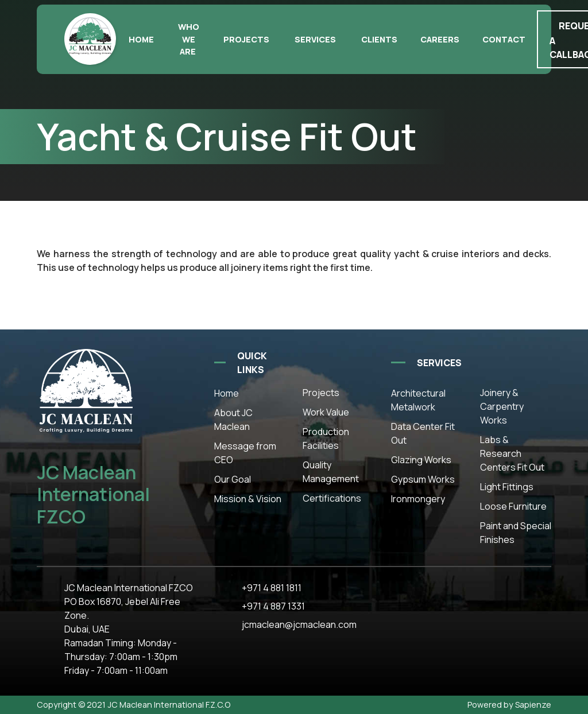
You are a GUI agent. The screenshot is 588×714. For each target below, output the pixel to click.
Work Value (326, 412)
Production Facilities (326, 439)
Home (141, 39)
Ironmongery (418, 499)
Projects (246, 39)
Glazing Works (421, 460)
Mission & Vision (248, 499)
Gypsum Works (423, 479)
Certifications (332, 498)
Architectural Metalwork (418, 400)
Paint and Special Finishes (516, 533)
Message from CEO (245, 453)
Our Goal (233, 479)
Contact (504, 39)
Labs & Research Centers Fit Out (512, 453)
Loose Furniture (513, 506)
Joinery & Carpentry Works (502, 406)
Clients (379, 39)
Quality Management (331, 472)
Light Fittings (507, 487)
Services (315, 39)
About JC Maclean (233, 420)
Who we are (189, 39)
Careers (440, 39)
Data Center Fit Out (423, 433)
